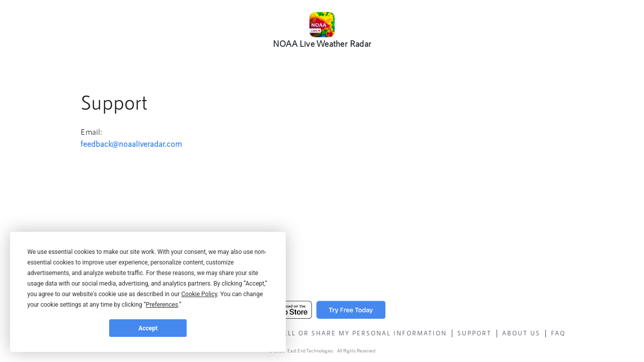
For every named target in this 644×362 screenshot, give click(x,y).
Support (474, 333)
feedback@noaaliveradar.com (131, 144)
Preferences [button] (162, 305)
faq (558, 333)
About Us (521, 333)
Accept (148, 328)
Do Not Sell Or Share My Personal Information (347, 333)
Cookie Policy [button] (199, 294)
